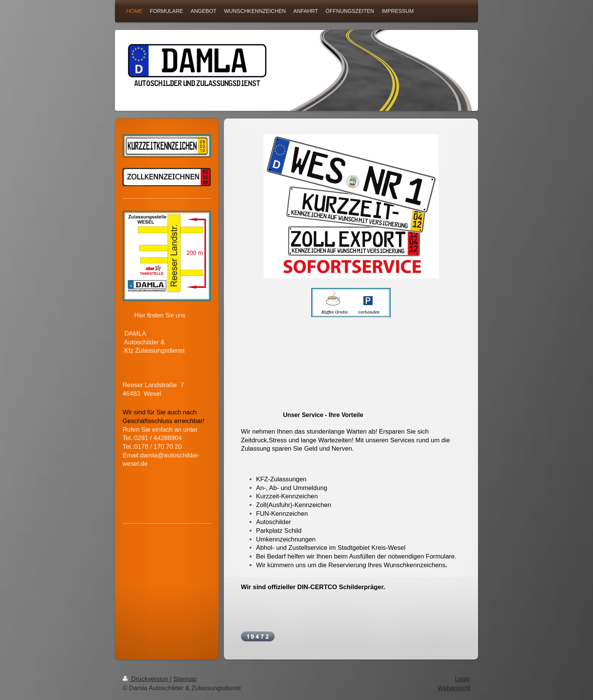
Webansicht (454, 688)
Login (463, 679)
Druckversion (146, 679)
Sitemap (185, 679)
